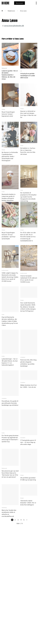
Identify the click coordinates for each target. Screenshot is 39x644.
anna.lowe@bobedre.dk (14, 26)
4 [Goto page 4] (21, 520)
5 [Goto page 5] (24, 520)
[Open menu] (36, 3)
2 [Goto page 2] (15, 520)
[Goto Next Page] (27, 520)
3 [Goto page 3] (18, 520)
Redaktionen (11, 11)
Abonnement (19, 3)
